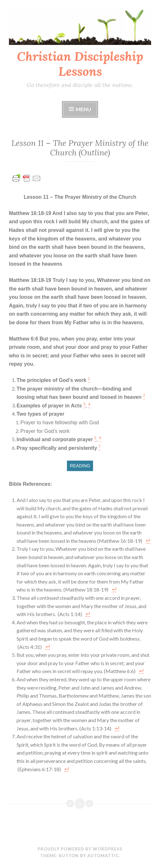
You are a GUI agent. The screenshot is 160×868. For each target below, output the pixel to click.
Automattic (103, 856)
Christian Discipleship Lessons (80, 64)
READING (80, 466)
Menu (84, 109)
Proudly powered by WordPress (80, 849)
